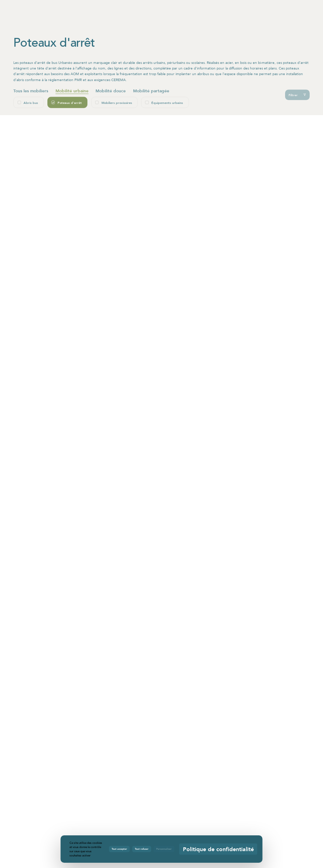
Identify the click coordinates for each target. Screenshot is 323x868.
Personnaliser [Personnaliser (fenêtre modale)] (164, 849)
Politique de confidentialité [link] (218, 849)
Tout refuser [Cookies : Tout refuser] (142, 849)
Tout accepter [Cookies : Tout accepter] (119, 849)
